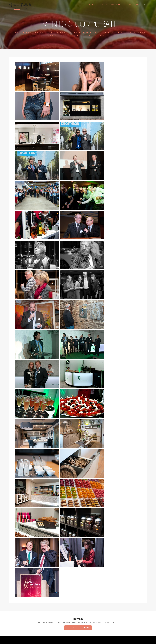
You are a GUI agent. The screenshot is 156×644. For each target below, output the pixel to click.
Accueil (92, 5)
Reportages (103, 5)
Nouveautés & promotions (121, 5)
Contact (138, 5)
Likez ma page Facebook (78, 628)
